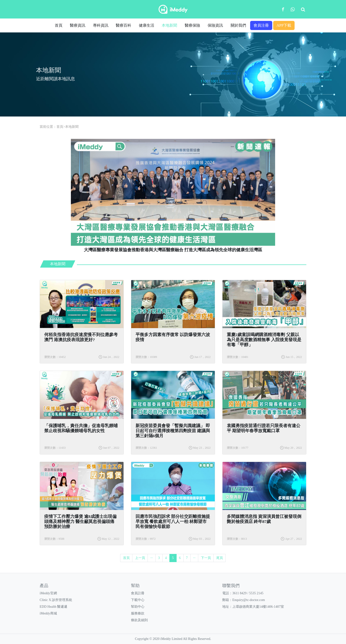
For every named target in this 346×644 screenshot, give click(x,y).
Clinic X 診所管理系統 (56, 600)
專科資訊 (101, 25)
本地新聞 (169, 25)
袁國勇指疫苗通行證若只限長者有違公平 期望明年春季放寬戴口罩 (264, 428)
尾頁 (220, 558)
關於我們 (238, 25)
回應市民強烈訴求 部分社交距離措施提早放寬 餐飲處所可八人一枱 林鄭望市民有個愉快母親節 (173, 521)
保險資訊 (215, 25)
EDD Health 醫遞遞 (53, 607)
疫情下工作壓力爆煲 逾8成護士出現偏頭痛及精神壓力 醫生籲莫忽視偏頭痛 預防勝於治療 (80, 521)
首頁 (59, 25)
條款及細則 (139, 620)
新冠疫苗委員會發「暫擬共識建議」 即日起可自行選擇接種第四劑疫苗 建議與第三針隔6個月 (173, 431)
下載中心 (138, 600)
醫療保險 (192, 25)
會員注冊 (261, 25)
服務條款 (138, 613)
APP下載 (284, 25)
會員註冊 (138, 593)
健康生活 (147, 25)
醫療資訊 (78, 25)
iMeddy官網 (48, 593)
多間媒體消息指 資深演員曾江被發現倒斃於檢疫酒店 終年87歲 (264, 519)
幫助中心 (138, 607)
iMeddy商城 (48, 613)
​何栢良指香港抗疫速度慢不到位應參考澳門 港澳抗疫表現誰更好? (81, 337)
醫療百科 (124, 25)
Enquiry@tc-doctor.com (249, 600)
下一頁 (206, 558)
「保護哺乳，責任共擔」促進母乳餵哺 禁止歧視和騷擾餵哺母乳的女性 (81, 428)
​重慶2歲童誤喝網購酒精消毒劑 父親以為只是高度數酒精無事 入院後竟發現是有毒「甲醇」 (264, 340)
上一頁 (140, 558)
